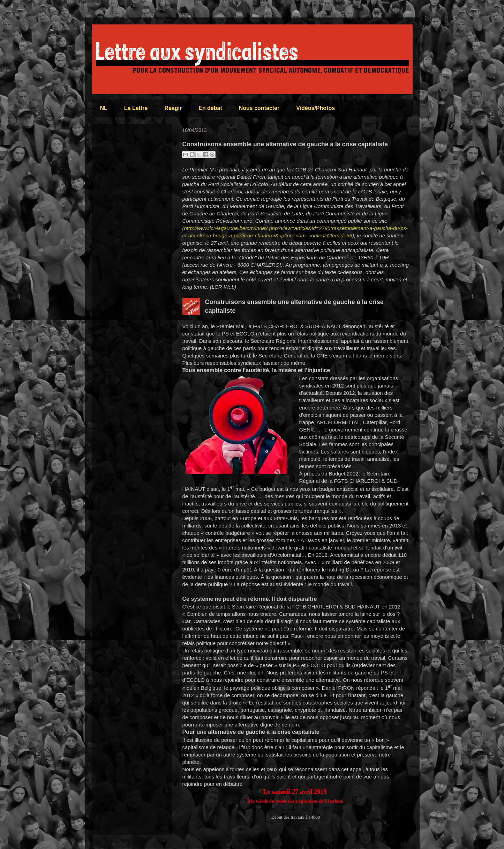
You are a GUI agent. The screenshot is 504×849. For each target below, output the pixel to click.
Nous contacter (259, 108)
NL (104, 108)
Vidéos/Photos (315, 108)
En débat (210, 108)
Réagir (173, 108)
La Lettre (136, 108)
